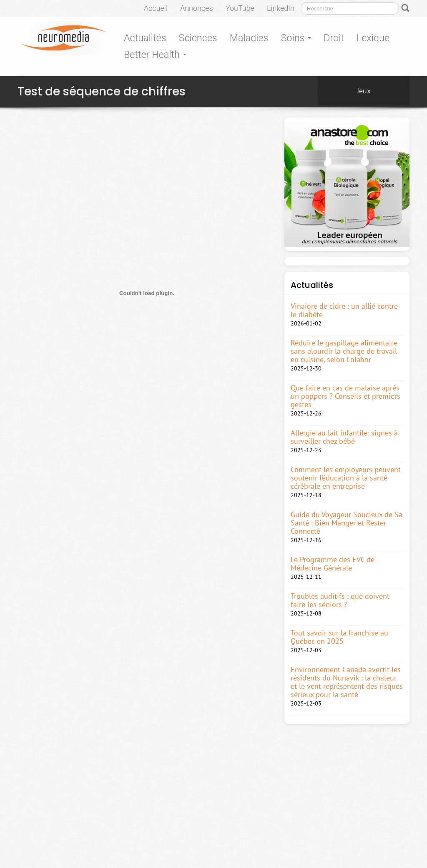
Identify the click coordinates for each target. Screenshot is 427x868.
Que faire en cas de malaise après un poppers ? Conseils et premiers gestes (345, 396)
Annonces (197, 8)
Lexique (373, 38)
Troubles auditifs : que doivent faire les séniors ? (340, 600)
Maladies (249, 38)
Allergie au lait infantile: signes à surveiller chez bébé (344, 437)
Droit (334, 38)
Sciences (198, 38)
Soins (296, 38)
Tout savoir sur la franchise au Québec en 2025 (339, 637)
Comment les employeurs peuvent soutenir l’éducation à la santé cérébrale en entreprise (346, 478)
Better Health (155, 55)
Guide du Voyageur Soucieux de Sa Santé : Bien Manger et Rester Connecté (347, 523)
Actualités (145, 38)
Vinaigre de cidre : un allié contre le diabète (344, 310)
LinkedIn (281, 8)
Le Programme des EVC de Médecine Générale (333, 564)
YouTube (240, 8)
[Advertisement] (169, 165)
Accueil (156, 8)
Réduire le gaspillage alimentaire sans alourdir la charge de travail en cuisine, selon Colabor (344, 351)
